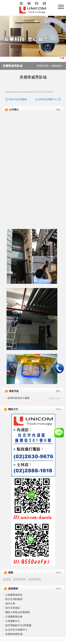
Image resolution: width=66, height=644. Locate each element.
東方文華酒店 (13, 608)
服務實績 (56, 66)
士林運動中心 (13, 621)
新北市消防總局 (14, 599)
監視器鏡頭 (34, 579)
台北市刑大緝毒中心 (46, 99)
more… (59, 409)
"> (33, 142)
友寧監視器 (42, 66)
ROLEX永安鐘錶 (18, 99)
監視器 (7, 579)
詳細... (59, 110)
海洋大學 (10, 604)
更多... (59, 391)
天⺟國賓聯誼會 (14, 617)
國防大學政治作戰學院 (18, 612)
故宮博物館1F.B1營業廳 (18, 625)
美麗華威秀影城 (12, 66)
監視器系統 (20, 579)
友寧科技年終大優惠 (18, 398)
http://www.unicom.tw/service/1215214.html (29, 92)
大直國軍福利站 (14, 595)
